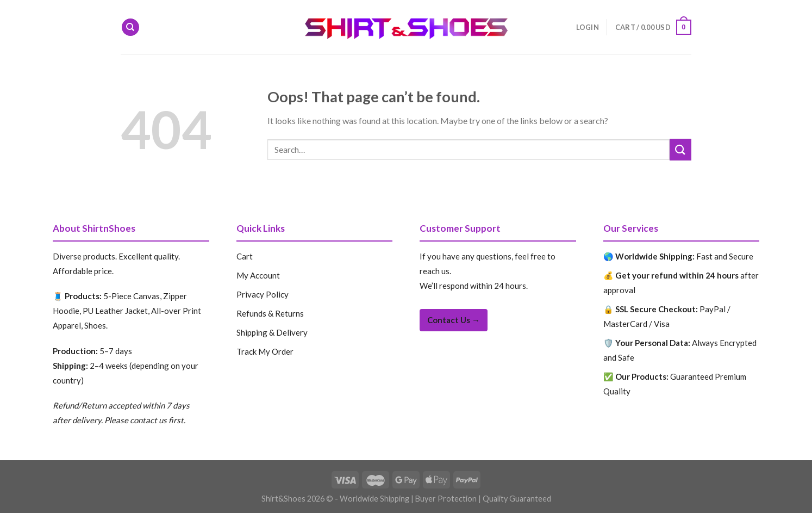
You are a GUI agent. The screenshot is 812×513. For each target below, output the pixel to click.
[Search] (130, 27)
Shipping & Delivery (272, 332)
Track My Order (265, 351)
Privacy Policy (263, 294)
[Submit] (680, 149)
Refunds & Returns (270, 313)
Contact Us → (454, 320)
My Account (258, 275)
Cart (245, 256)
